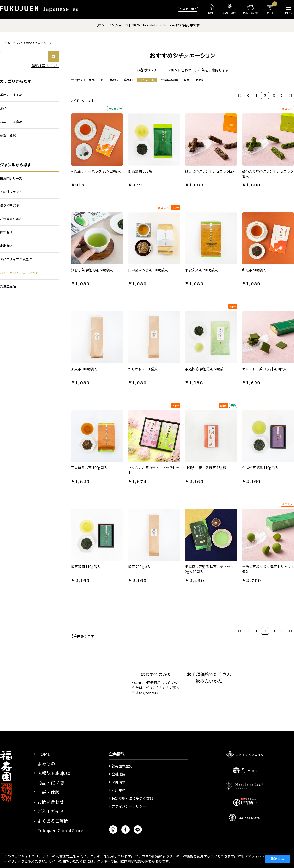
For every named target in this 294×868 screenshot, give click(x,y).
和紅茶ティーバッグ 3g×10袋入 (96, 171)
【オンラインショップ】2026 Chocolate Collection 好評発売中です (147, 25)
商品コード (96, 80)
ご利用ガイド (51, 811)
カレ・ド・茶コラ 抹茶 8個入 (264, 369)
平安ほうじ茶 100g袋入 (89, 468)
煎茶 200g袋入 (139, 567)
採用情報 (119, 782)
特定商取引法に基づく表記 (132, 798)
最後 (290, 95)
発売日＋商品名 (194, 80)
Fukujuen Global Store (60, 830)
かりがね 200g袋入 (143, 369)
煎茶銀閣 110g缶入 (86, 567)
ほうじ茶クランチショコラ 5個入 (210, 171)
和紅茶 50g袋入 (254, 270)
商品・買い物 (51, 782)
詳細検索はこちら (45, 66)
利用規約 (119, 790)
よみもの (46, 763)
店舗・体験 (49, 792)
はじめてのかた (156, 674)
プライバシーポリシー (129, 806)
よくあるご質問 (53, 821)
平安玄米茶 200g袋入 (201, 270)
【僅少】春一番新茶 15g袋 (206, 468)
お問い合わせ (51, 802)
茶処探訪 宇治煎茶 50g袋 (204, 369)
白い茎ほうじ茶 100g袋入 (148, 270)
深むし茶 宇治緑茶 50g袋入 (92, 270)
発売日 (128, 80)
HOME (44, 754)
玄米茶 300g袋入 (84, 369)
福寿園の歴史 (122, 766)
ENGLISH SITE (188, 9)
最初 (240, 95)
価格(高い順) (170, 80)
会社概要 (119, 774)
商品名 (114, 80)
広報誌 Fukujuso (54, 773)
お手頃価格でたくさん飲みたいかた (209, 677)
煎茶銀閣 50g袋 (140, 171)
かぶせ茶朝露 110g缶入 (260, 468)
